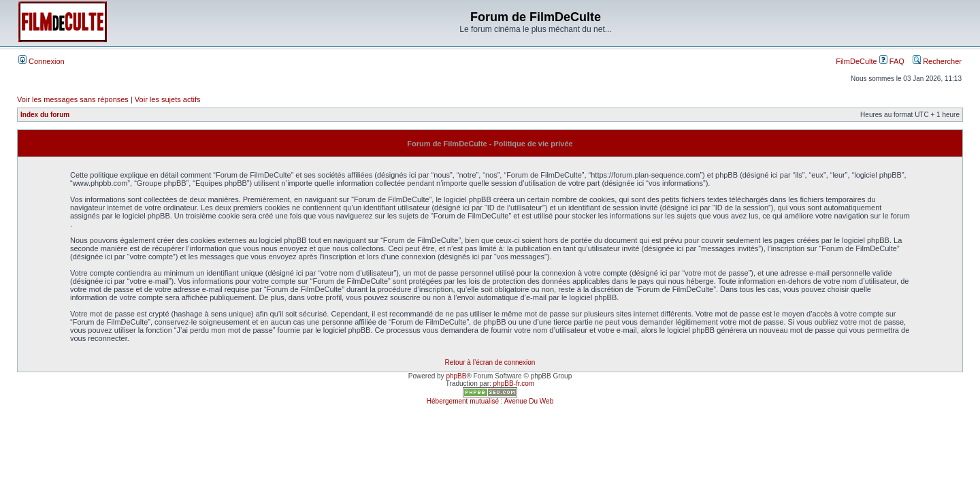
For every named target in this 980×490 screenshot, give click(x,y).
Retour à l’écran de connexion (490, 362)
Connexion (42, 61)
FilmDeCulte (856, 61)
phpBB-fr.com (514, 383)
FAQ (892, 61)
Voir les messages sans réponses (73, 99)
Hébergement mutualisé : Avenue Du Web (490, 401)
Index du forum (45, 115)
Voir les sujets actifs (168, 99)
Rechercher (937, 61)
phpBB (456, 376)
